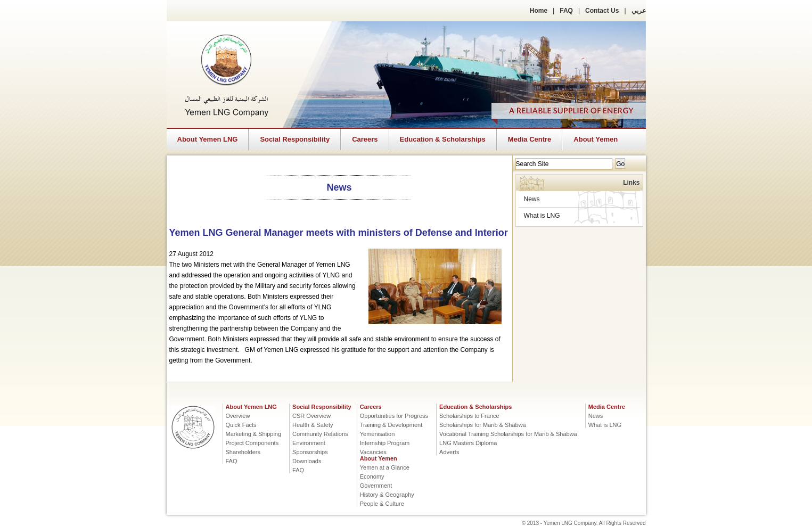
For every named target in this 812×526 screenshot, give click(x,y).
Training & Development (391, 425)
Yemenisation (378, 434)
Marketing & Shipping (254, 434)
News (532, 199)
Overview (238, 416)
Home (539, 11)
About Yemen (596, 139)
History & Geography (387, 495)
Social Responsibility (295, 139)
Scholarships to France (469, 416)
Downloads (307, 461)
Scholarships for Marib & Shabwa (483, 425)
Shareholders (243, 452)
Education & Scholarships (443, 139)
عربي (639, 11)
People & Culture (382, 504)
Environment (309, 443)
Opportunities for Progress (394, 416)
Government (376, 486)
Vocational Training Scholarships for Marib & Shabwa (508, 434)
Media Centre (530, 139)
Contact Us (602, 11)
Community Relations (320, 434)
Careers (365, 139)
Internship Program (385, 443)
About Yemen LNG (208, 139)
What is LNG (542, 216)
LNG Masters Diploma (468, 443)
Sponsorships (310, 452)
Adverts (449, 452)
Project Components (252, 443)
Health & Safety (313, 425)
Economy (372, 476)
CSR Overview (311, 416)
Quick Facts (241, 425)
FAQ (566, 11)
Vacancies (373, 452)
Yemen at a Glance (385, 467)
